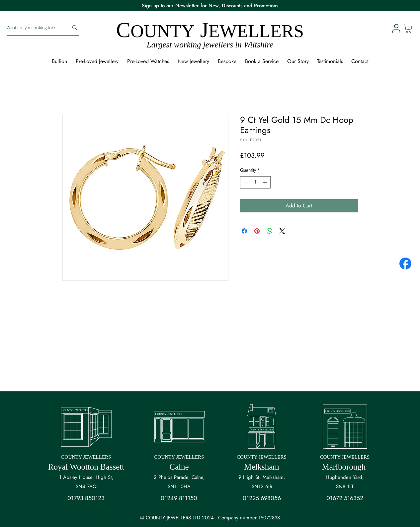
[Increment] (265, 182)
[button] (409, 29)
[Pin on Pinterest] (257, 231)
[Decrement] (245, 182)
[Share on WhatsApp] (270, 231)
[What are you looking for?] (33, 28)
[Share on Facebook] (244, 231)
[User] (396, 28)
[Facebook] (405, 263)
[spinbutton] (255, 182)
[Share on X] (282, 231)
